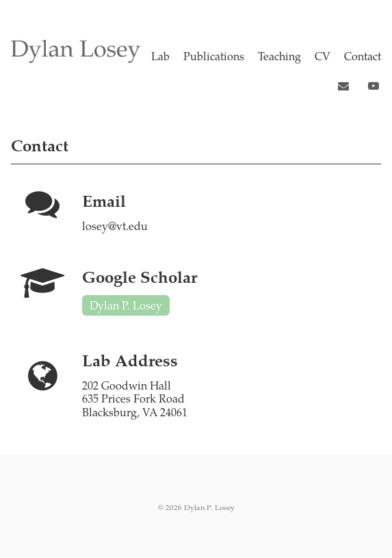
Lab (160, 56)
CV (323, 56)
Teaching (279, 56)
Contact (363, 56)
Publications (214, 56)
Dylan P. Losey (126, 305)
